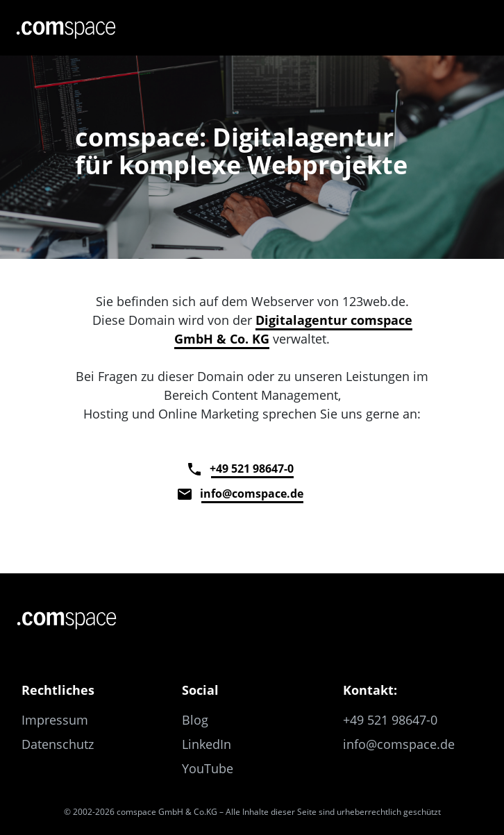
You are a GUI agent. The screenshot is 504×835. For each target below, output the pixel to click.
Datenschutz (58, 744)
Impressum (55, 720)
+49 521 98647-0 (252, 469)
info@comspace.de (252, 494)
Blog (195, 720)
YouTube (208, 768)
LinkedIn (207, 744)
